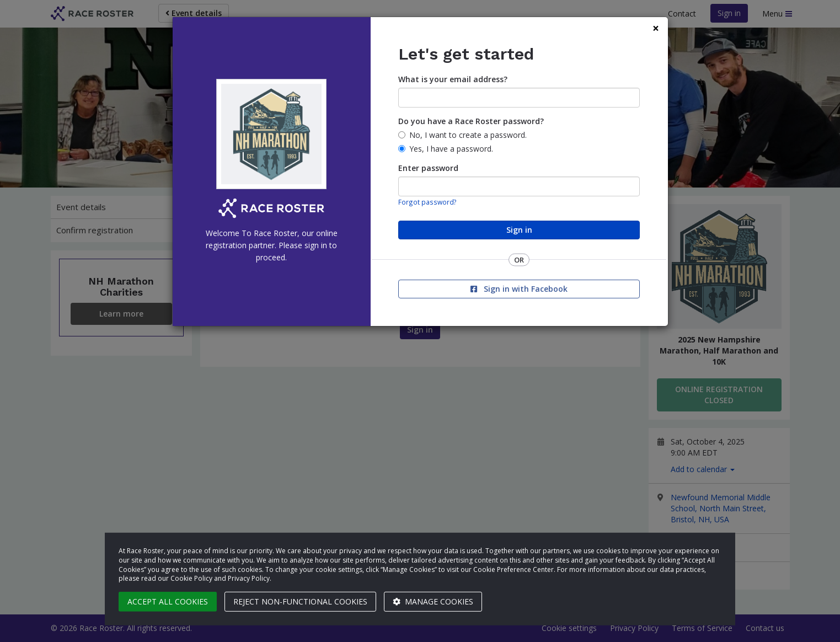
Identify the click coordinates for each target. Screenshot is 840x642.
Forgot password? (427, 202)
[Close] (656, 28)
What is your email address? (453, 79)
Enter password (428, 168)
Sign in (519, 230)
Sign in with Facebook (519, 289)
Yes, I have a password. (451, 149)
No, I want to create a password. (468, 135)
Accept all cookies (168, 601)
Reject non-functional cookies (300, 601)
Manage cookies (433, 601)
